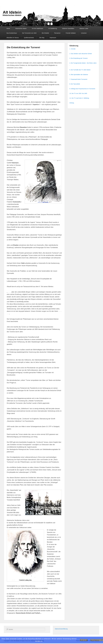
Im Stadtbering (53, 28)
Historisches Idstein (21, 28)
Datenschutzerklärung (61, 629)
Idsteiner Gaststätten (68, 28)
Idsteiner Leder (84, 28)
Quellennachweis (29, 38)
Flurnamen (57, 33)
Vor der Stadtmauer (38, 28)
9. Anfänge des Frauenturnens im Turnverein (82, 89)
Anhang (72, 103)
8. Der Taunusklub (75, 84)
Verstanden (84, 640)
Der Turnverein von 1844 (29, 33)
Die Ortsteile (45, 33)
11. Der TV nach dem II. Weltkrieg (79, 98)
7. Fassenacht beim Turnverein (78, 79)
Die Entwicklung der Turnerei (23, 47)
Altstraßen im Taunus (13, 38)
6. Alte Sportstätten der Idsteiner (79, 75)
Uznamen (84, 33)
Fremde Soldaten (71, 33)
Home (8, 28)
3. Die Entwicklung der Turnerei (79, 58)
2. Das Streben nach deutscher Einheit (81, 54)
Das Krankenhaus (12, 33)
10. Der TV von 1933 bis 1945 (78, 93)
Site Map (42, 38)
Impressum (53, 38)
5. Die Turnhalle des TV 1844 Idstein (80, 70)
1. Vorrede (72, 49)
